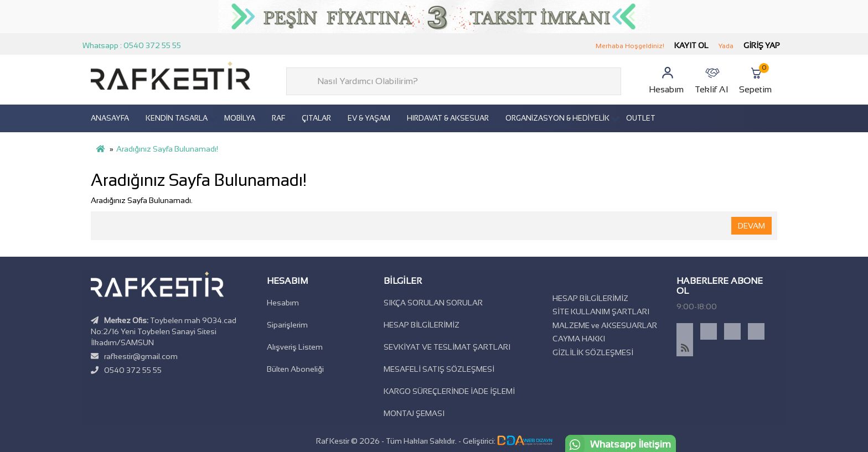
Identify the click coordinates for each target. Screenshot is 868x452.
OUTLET (641, 118)
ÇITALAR (316, 118)
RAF (278, 118)
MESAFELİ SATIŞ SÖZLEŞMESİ (439, 369)
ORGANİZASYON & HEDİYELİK (557, 118)
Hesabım (283, 303)
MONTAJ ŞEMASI (414, 413)
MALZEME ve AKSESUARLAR (605, 325)
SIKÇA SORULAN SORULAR (433, 303)
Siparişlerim (287, 325)
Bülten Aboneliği (295, 369)
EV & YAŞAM (369, 118)
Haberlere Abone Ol (720, 286)
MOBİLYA (240, 118)
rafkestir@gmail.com (141, 356)
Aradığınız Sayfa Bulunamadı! (167, 149)
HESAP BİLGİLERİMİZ (422, 325)
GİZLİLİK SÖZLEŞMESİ (593, 352)
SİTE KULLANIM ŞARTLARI (601, 311)
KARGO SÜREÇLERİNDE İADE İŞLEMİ (449, 391)
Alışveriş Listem (295, 347)
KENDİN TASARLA (177, 118)
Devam (751, 226)
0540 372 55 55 (133, 370)
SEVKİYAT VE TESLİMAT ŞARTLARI (447, 347)
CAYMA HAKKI (579, 339)
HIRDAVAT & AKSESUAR (448, 118)
